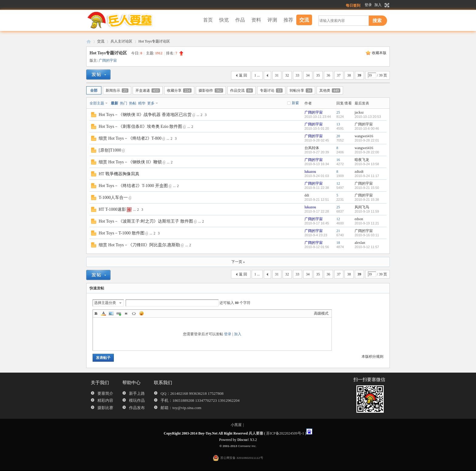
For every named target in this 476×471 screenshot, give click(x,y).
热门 (124, 103)
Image (111, 313)
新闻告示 (117, 90)
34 (308, 75)
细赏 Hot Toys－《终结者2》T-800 (130, 138)
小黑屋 (236, 425)
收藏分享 (179, 90)
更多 (151, 103)
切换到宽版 (386, 5)
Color (104, 313)
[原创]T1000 (110, 150)
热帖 (133, 103)
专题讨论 (271, 90)
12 (338, 183)
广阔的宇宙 (108, 60)
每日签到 (353, 5)
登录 (368, 5)
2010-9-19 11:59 (367, 211)
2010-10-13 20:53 (368, 117)
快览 (224, 20)
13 (338, 124)
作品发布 (137, 408)
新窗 (295, 103)
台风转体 (312, 148)
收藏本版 (379, 53)
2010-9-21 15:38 (367, 200)
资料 (256, 20)
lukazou (310, 172)
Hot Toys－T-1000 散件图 (122, 233)
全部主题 (97, 103)
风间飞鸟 (362, 207)
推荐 (288, 20)
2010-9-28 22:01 (367, 140)
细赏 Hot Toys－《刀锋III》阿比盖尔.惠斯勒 (139, 245)
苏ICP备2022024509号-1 (285, 433)
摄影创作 (211, 90)
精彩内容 (105, 400)
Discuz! (243, 440)
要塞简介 (105, 393)
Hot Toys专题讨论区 (154, 41)
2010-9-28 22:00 (367, 152)
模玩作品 (137, 400)
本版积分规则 (372, 357)
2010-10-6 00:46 (367, 128)
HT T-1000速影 (112, 209)
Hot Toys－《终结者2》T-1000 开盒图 (133, 186)
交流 (304, 20)
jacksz (359, 112)
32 (287, 75)
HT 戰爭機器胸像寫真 (119, 174)
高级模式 (321, 313)
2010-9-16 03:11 (367, 235)
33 (297, 75)
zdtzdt (359, 172)
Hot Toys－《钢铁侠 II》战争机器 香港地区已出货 (145, 115)
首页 (208, 20)
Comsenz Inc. (247, 446)
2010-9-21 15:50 (367, 188)
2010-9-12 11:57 (367, 247)
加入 (378, 5)
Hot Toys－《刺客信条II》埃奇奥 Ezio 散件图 (140, 126)
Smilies (141, 313)
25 (338, 112)
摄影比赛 (105, 408)
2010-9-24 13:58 (367, 164)
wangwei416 (364, 136)
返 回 (243, 75)
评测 (272, 20)
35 (318, 75)
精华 (142, 103)
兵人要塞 (89, 41)
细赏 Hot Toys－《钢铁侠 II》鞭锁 (130, 162)
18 (338, 243)
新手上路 (137, 393)
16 (338, 160)
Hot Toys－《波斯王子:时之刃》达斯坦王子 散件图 (146, 221)
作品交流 (241, 90)
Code (134, 313)
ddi (307, 195)
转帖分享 (301, 90)
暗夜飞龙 (362, 160)
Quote (126, 313)
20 (338, 136)
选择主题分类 (105, 303)
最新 (114, 103)
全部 (94, 90)
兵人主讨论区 (121, 41)
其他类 (330, 90)
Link (119, 313)
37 (339, 75)
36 (328, 75)
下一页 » (238, 262)
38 (349, 75)
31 (277, 75)
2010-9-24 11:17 (367, 176)
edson (359, 219)
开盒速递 (148, 90)
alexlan (360, 243)
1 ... (257, 75)
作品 (240, 20)
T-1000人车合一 (113, 198)
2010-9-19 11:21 (367, 223)
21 (338, 231)
